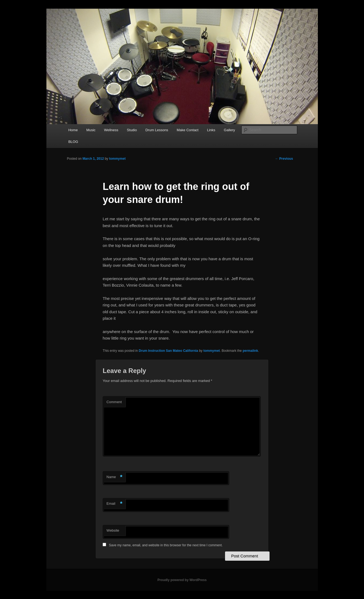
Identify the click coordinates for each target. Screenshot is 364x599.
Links (211, 130)
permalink (250, 351)
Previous (284, 159)
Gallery (230, 130)
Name (114, 477)
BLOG (73, 142)
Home (73, 130)
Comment (114, 402)
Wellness (111, 130)
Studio (132, 130)
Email (114, 504)
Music (91, 130)
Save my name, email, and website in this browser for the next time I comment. (166, 545)
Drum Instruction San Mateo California (168, 351)
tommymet (117, 159)
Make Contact (188, 130)
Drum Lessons (157, 130)
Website (113, 530)
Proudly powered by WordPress (182, 580)
